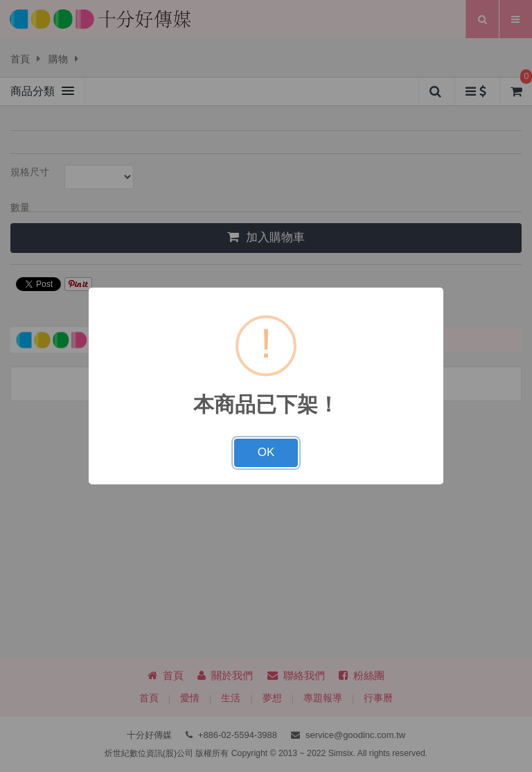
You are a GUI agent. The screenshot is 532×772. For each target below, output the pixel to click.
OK (266, 452)
